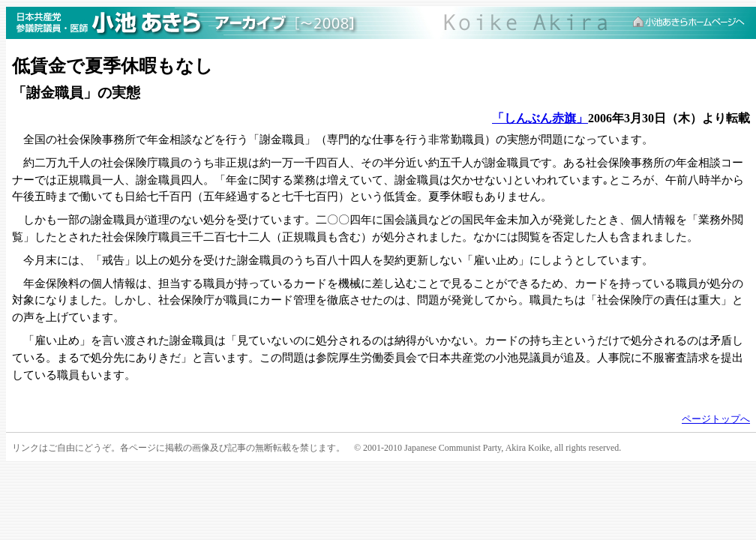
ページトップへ (716, 419)
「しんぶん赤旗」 (540, 118)
